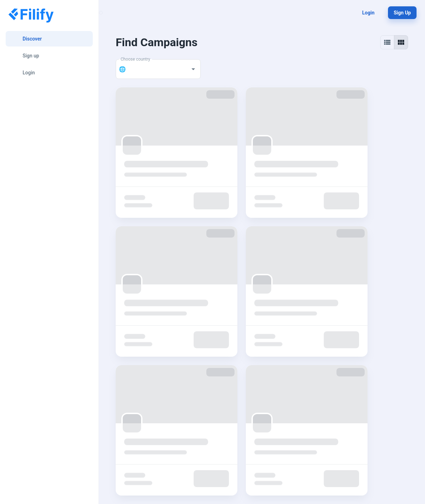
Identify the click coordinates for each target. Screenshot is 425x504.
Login (368, 13)
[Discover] (49, 39)
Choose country (135, 59)
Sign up (402, 13)
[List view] (387, 42)
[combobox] (156, 69)
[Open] (193, 69)
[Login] (49, 73)
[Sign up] (49, 56)
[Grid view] (401, 42)
